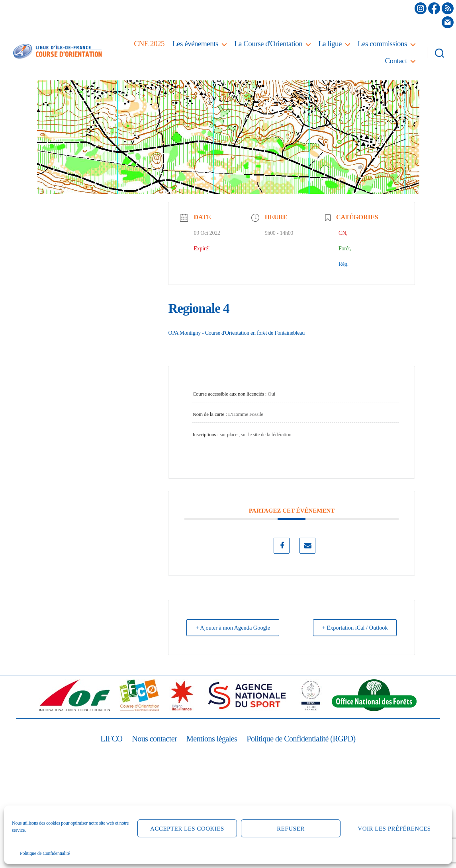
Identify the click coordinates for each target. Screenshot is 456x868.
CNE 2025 (149, 44)
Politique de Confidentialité (45, 853)
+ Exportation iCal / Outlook (351, 628)
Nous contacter (151, 739)
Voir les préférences (394, 829)
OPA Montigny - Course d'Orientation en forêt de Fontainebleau (236, 333)
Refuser (291, 829)
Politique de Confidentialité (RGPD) (304, 739)
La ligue (330, 44)
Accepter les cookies (187, 829)
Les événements (195, 44)
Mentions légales (211, 739)
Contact (396, 61)
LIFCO (106, 739)
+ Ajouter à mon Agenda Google (237, 628)
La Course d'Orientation (268, 44)
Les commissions (382, 44)
